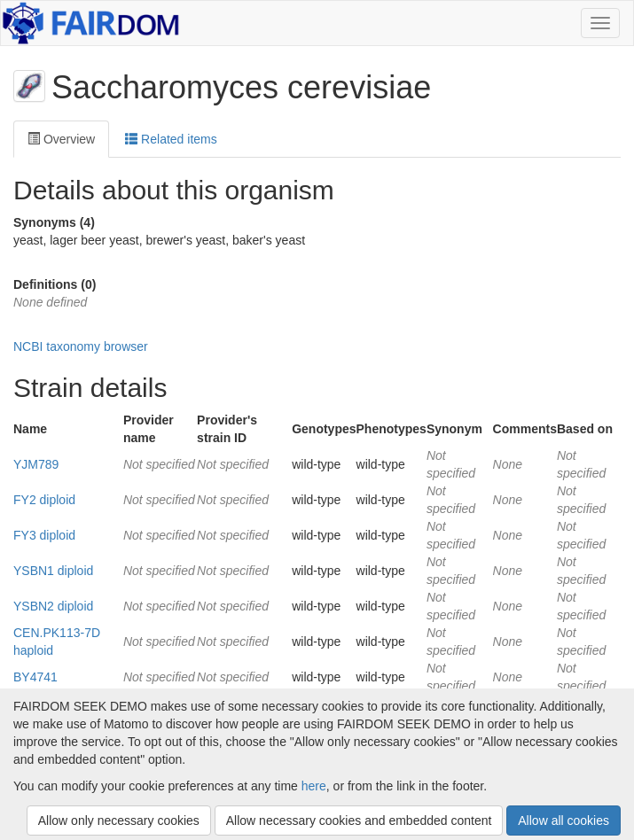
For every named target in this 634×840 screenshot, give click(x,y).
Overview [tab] (61, 139)
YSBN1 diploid (53, 571)
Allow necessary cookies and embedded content (359, 821)
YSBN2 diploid (53, 606)
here (314, 786)
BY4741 (35, 677)
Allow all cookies (564, 821)
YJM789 (36, 464)
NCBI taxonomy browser (81, 346)
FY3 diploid (44, 535)
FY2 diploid (44, 500)
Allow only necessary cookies (119, 821)
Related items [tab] (171, 139)
